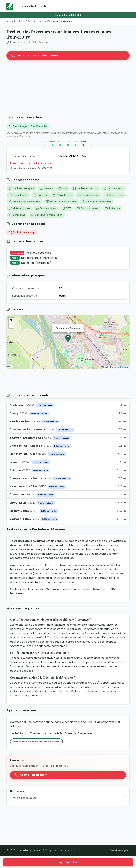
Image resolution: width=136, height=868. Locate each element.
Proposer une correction (59, 850)
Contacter (68, 862)
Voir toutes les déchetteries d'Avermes (36, 742)
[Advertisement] (68, 89)
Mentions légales (120, 850)
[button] (68, 338)
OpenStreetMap (121, 367)
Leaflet (105, 367)
